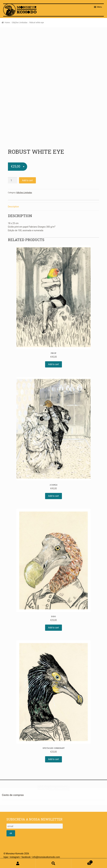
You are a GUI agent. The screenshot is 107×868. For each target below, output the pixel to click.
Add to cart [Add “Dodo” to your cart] (53, 628)
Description (13, 207)
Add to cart (27, 180)
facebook (26, 857)
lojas (6, 857)
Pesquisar (54, 863)
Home (7, 23)
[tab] (54, 207)
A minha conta (18, 863)
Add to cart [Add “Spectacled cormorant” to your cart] (53, 759)
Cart (82, 862)
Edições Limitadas (20, 23)
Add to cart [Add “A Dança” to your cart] (53, 496)
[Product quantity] (13, 180)
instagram (15, 857)
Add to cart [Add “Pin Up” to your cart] (53, 364)
